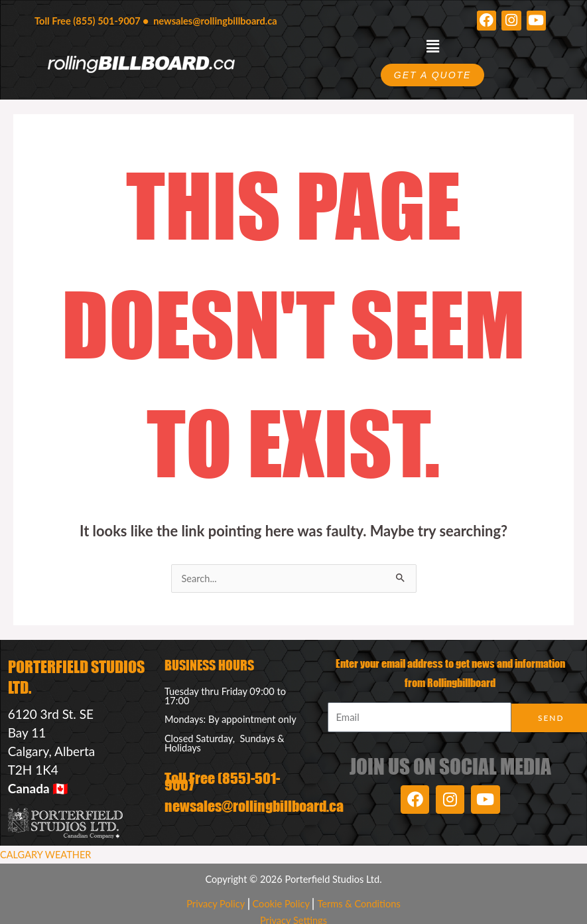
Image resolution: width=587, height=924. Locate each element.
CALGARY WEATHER (45, 855)
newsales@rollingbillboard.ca (215, 21)
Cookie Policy (281, 904)
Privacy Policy (216, 904)
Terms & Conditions (359, 904)
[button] (432, 47)
